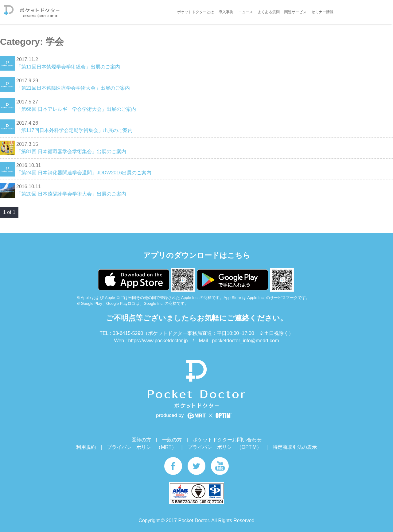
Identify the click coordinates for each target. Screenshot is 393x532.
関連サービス (295, 12)
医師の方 (141, 440)
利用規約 (86, 447)
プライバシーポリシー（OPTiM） (225, 447)
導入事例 (226, 12)
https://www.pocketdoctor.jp (158, 341)
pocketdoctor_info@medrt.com (245, 341)
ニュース (246, 12)
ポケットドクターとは (196, 12)
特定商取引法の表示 (295, 447)
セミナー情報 (322, 12)
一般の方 (172, 440)
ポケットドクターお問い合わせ (227, 440)
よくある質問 (269, 12)
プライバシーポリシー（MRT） (142, 447)
